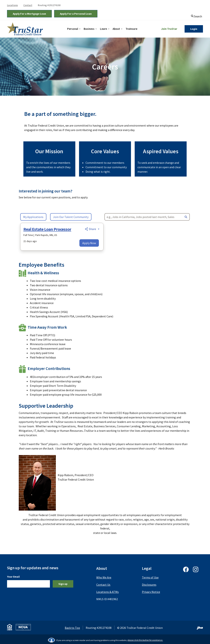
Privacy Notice (151, 592)
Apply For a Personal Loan (76, 14)
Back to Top (72, 628)
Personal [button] (73, 29)
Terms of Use (150, 577)
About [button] (116, 29)
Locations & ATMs (108, 592)
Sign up (63, 584)
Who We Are (104, 577)
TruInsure (131, 29)
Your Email (13, 577)
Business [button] (89, 29)
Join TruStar (169, 29)
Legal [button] (147, 568)
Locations (12, 5)
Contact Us (103, 585)
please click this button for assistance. (145, 640)
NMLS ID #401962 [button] (107, 599)
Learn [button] (104, 29)
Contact (28, 5)
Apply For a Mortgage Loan (29, 14)
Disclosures (149, 585)
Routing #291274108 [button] (49, 5)
